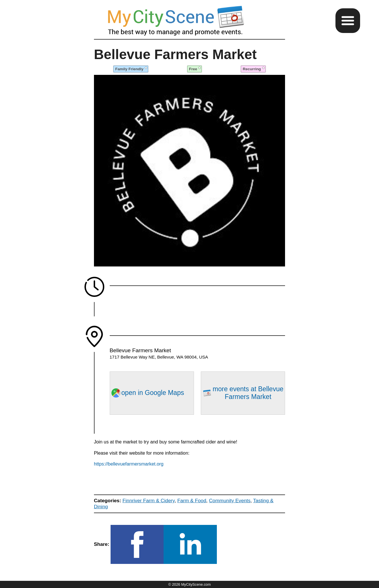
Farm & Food (192, 501)
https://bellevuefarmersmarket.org (129, 464)
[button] (348, 21)
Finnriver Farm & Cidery (148, 501)
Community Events (230, 501)
